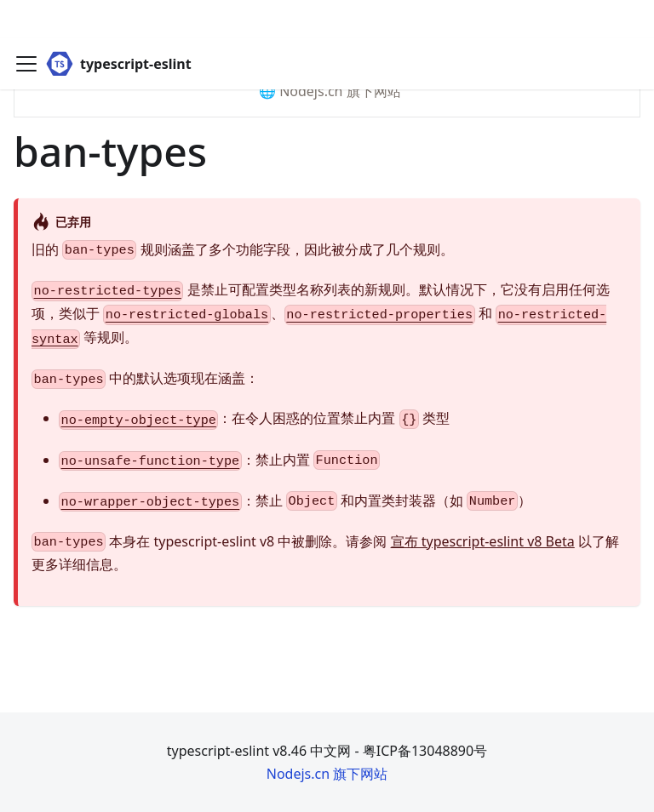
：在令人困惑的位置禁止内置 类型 (254, 419)
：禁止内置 (219, 460)
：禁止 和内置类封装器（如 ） (295, 501)
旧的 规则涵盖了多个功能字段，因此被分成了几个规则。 (243, 250)
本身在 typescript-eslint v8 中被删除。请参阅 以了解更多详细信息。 (325, 553)
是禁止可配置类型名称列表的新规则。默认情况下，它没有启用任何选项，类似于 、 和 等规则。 (321, 313)
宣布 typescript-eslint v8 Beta (483, 541)
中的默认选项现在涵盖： (145, 379)
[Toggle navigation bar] (26, 26)
